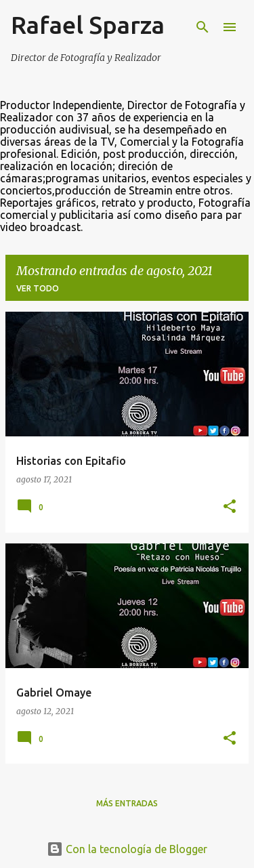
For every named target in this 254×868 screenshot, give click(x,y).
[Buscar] (203, 27)
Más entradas (127, 803)
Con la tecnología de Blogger (127, 849)
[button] (230, 507)
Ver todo (38, 288)
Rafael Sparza (88, 25)
